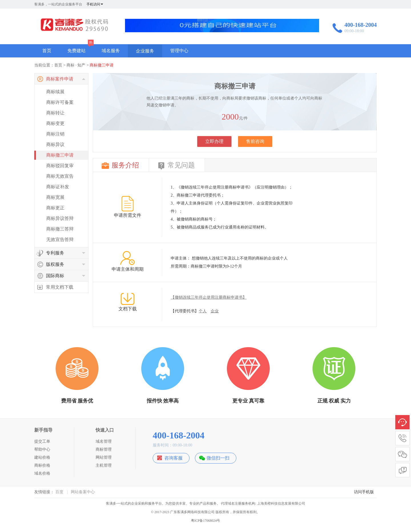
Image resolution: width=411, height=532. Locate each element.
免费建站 (76, 51)
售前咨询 (255, 141)
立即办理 (214, 141)
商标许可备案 (60, 102)
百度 (59, 492)
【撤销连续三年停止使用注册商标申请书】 (209, 297)
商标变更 (55, 123)
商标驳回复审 (60, 166)
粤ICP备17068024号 (206, 521)
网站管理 (104, 457)
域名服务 (111, 51)
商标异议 (55, 144)
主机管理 (104, 465)
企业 (215, 311)
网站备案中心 (83, 492)
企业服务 (145, 51)
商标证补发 (58, 187)
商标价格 (42, 465)
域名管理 (104, 441)
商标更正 (55, 208)
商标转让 (55, 113)
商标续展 (55, 92)
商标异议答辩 (60, 218)
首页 (47, 51)
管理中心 (179, 51)
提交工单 (42, 441)
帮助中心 (42, 449)
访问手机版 (364, 492)
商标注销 (55, 134)
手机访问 (95, 4)
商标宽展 (55, 197)
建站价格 (42, 457)
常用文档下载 (60, 287)
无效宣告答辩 (60, 239)
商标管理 (104, 449)
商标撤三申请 (102, 65)
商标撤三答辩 (60, 229)
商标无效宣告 (60, 176)
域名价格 (42, 473)
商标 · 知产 (76, 65)
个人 (203, 311)
